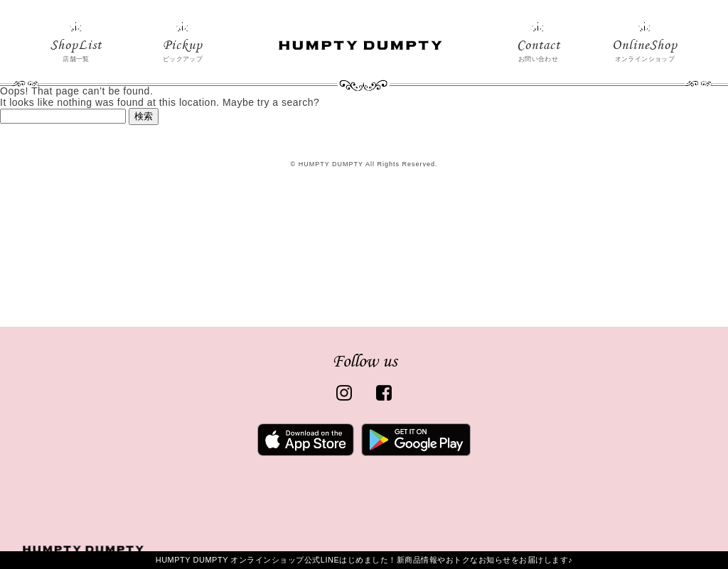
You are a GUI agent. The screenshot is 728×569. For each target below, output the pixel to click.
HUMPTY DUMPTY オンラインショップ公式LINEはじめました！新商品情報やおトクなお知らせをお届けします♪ (364, 560)
